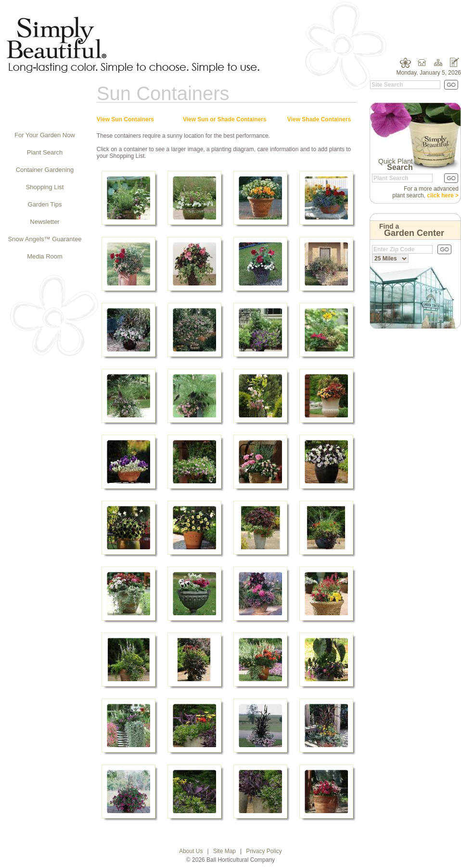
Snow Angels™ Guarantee (45, 239)
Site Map (224, 851)
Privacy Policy (264, 851)
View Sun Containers (125, 119)
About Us (191, 851)
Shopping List (45, 187)
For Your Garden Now (45, 135)
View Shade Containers (319, 119)
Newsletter (45, 222)
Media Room (45, 256)
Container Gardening (45, 170)
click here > (443, 195)
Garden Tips (45, 204)
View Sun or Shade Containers (225, 119)
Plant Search (45, 152)
